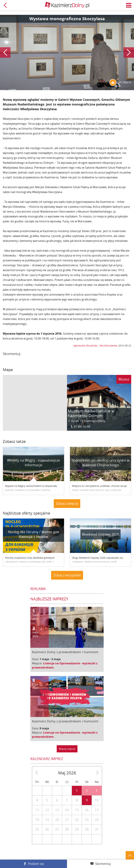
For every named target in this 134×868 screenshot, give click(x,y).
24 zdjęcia (120, 82)
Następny (129, 52)
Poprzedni (5, 52)
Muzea (124, 379)
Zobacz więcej (67, 503)
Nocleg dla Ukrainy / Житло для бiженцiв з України (33, 534)
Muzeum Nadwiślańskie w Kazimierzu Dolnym (91, 413)
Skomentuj (103, 864)
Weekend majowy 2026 (100, 534)
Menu (129, 5)
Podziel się (36, 864)
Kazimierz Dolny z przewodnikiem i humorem (65, 652)
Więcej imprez (67, 749)
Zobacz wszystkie (67, 575)
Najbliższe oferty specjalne (26, 513)
